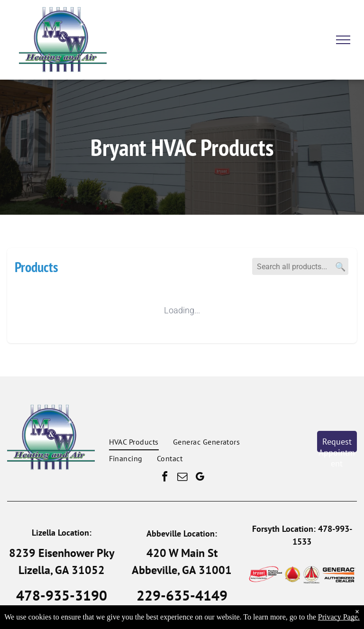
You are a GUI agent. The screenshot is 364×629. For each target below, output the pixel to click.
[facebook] (164, 478)
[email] (182, 478)
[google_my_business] (200, 478)
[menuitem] (134, 442)
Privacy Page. (339, 617)
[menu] (343, 40)
